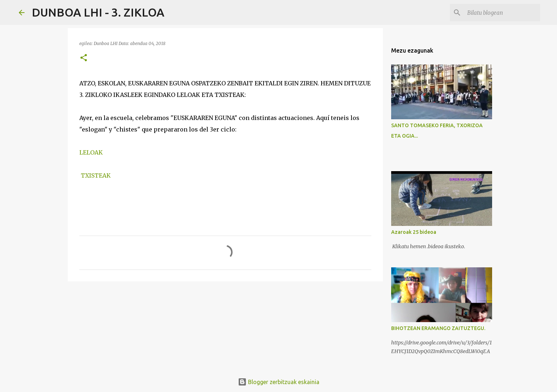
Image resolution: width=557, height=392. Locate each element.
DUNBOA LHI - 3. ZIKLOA (98, 12)
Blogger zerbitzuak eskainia (279, 382)
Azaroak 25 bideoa (414, 232)
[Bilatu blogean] (502, 13)
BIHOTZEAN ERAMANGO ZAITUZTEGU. (438, 328)
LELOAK (91, 152)
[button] (84, 58)
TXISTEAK (96, 175)
